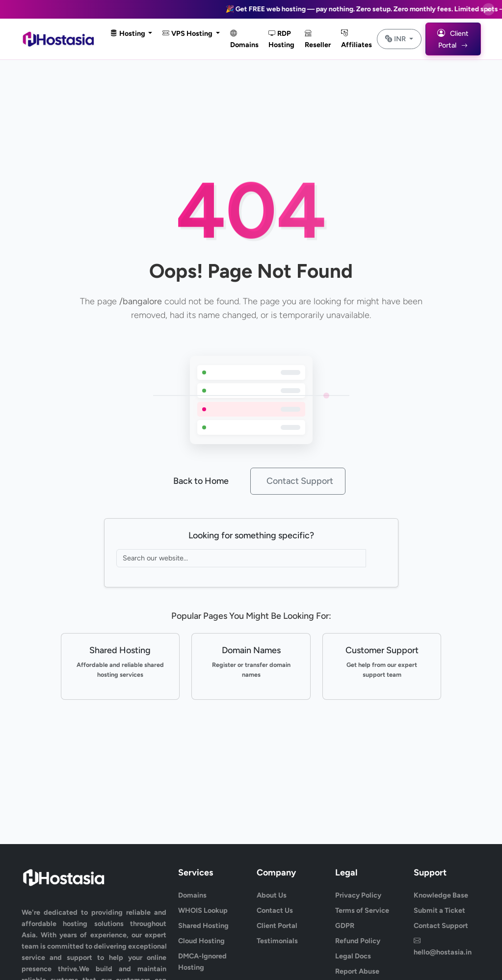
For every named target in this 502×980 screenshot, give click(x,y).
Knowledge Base (441, 895)
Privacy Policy (358, 895)
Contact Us (275, 910)
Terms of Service (362, 910)
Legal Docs (353, 956)
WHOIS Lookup (203, 910)
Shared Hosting (203, 926)
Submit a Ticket (439, 910)
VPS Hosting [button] (188, 33)
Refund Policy (358, 941)
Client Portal (277, 926)
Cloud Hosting (201, 941)
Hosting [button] (129, 33)
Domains (244, 39)
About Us (272, 895)
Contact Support (300, 481)
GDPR (345, 926)
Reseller (318, 39)
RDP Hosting (281, 39)
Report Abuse (357, 971)
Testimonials (277, 941)
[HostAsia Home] (60, 39)
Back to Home (201, 481)
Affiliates (357, 39)
